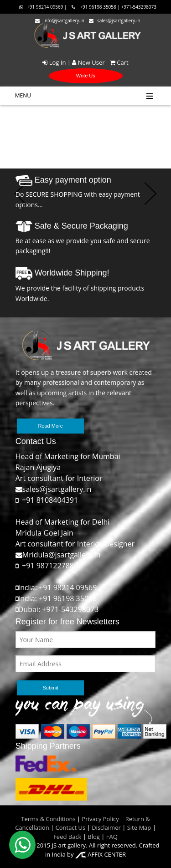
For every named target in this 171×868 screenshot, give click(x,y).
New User (88, 62)
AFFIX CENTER (101, 854)
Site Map (138, 827)
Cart (117, 62)
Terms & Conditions (48, 819)
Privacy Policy (101, 819)
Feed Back (67, 837)
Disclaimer (106, 827)
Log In (54, 62)
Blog (94, 837)
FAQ (112, 837)
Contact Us (71, 827)
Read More (50, 426)
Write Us (86, 76)
